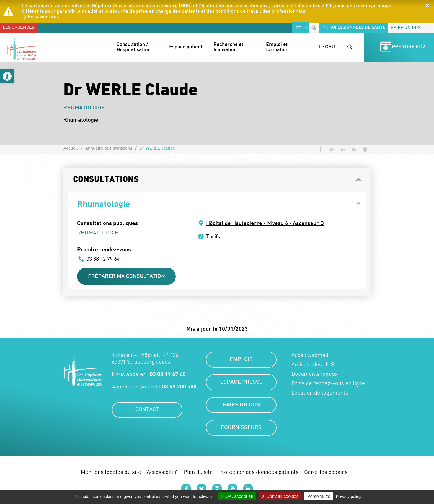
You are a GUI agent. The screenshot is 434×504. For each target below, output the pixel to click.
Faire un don (406, 28)
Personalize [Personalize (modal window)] (319, 496)
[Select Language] (301, 28)
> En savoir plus (40, 17)
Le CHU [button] (327, 47)
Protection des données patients (259, 473)
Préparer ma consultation (128, 277)
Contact (147, 411)
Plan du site (198, 473)
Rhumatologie (84, 108)
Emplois (241, 361)
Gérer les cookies (326, 473)
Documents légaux (315, 375)
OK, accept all (237, 496)
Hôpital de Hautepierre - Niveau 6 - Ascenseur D (267, 224)
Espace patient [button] (186, 47)
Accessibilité (162, 473)
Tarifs (214, 237)
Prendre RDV (402, 47)
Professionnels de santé (355, 28)
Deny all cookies (280, 496)
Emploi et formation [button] (277, 47)
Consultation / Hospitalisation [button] (134, 47)
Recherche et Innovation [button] (229, 47)
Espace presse (241, 383)
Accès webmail (310, 356)
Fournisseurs (241, 429)
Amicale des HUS (313, 365)
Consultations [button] (106, 180)
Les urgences (19, 28)
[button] (7, 76)
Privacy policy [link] (349, 496)
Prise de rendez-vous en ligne (328, 384)
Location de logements (320, 393)
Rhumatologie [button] (104, 203)
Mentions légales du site (111, 473)
